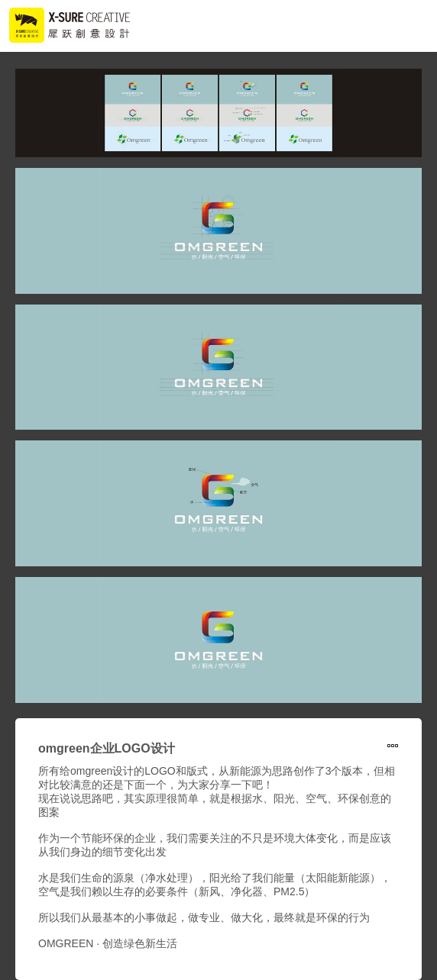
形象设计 (393, 747)
